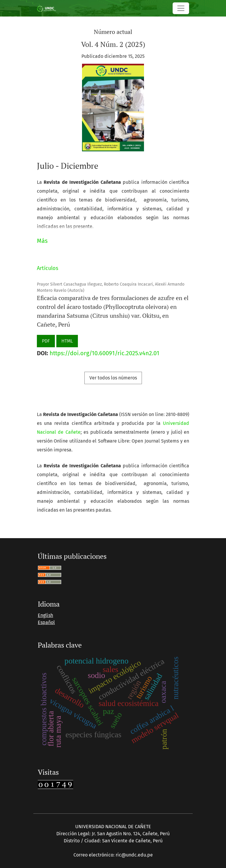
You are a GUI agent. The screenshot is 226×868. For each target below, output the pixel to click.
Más (42, 241)
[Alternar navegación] (181, 8)
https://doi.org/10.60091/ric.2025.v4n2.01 (104, 353)
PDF (46, 341)
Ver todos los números (113, 378)
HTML (67, 341)
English (45, 615)
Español (46, 622)
